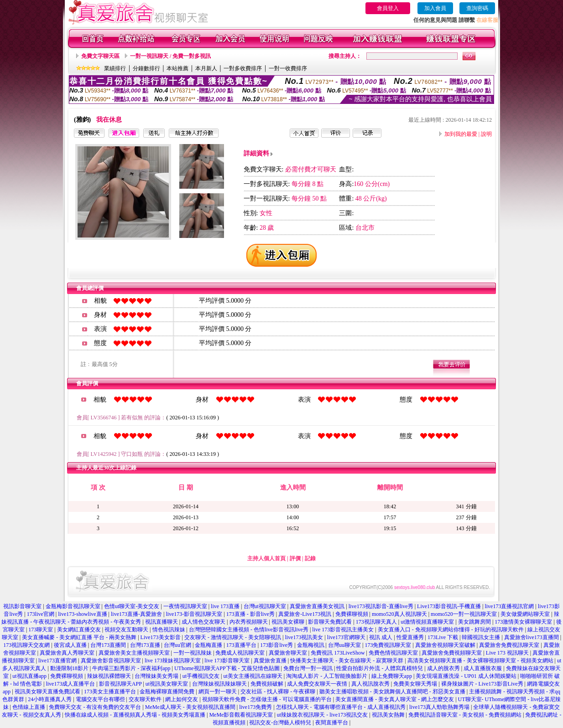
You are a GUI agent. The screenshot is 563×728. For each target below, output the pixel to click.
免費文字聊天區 (100, 56)
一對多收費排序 (243, 68)
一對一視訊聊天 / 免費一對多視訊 (170, 56)
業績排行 (115, 68)
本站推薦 (177, 68)
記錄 (310, 558)
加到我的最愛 (461, 134)
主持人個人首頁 (266, 558)
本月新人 (206, 68)
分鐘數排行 (146, 68)
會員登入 (388, 8)
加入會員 (435, 8)
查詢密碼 (477, 8)
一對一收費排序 (288, 68)
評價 (295, 558)
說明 (486, 134)
